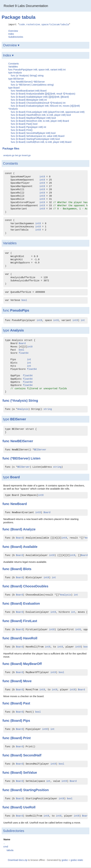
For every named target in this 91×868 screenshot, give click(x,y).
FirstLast (30, 621)
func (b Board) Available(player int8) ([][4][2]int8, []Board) (40, 97)
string (48, 409)
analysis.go (9, 155)
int (83, 320)
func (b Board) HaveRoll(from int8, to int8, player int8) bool (41, 115)
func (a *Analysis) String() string (27, 76)
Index (11, 34)
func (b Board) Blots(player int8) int (29, 100)
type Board (14, 88)
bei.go (18, 155)
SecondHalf (32, 755)
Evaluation (31, 603)
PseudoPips (20, 310)
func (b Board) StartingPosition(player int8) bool (35, 139)
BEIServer (18, 419)
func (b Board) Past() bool (24, 124)
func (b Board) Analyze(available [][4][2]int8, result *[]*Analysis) (43, 94)
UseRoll (29, 807)
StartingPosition (36, 790)
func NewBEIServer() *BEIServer (28, 82)
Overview (13, 31)
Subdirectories (16, 37)
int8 (42, 177)
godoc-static (77, 860)
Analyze (29, 529)
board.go (26, 155)
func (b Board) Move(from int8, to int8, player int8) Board (40, 121)
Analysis (17, 330)
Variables (13, 66)
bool (24, 300)
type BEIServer (16, 79)
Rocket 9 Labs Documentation (26, 6)
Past (27, 703)
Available (30, 547)
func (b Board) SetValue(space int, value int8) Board (38, 136)
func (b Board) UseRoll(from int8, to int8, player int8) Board (41, 142)
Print (27, 738)
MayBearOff (32, 664)
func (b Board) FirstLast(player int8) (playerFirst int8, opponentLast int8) (48, 112)
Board (22, 343)
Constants (14, 63)
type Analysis (15, 72)
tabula (10, 850)
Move (27, 681)
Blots (27, 569)
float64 (24, 353)
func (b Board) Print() (22, 130)
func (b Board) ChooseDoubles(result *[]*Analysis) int (38, 103)
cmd (6, 846)
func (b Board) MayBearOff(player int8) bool (33, 118)
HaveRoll (30, 638)
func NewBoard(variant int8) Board (29, 91)
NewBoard (19, 504)
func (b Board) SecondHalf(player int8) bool (33, 133)
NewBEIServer (22, 441)
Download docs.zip (18, 860)
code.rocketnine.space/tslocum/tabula (44, 24)
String (33, 400)
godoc (65, 860)
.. (4, 843)
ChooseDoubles (36, 586)
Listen (36, 458)
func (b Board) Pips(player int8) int (29, 127)
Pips (27, 720)
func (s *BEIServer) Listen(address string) (32, 85)
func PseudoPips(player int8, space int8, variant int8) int (37, 69)
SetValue (30, 773)
